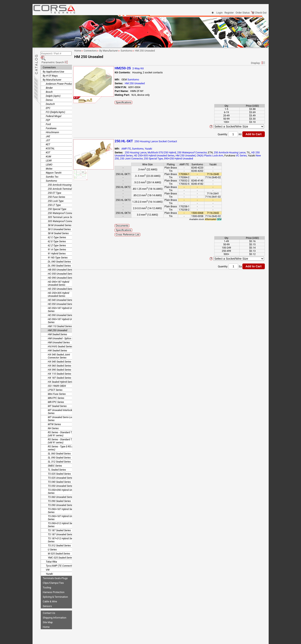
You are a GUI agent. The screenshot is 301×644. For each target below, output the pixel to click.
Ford (48, 118)
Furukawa (51, 122)
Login (219, 13)
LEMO (49, 159)
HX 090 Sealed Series (60, 364)
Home (46, 621)
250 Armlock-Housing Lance (63, 179)
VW (48, 564)
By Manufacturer (52, 74)
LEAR (49, 155)
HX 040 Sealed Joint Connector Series (59, 350)
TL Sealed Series (57, 464)
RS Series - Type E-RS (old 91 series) (64, 442)
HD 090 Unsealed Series (61, 272)
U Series (52, 544)
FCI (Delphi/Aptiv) (56, 106)
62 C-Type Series (57, 231)
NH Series (53, 422)
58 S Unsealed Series (59, 223)
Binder (49, 82)
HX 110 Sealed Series (60, 368)
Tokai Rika (51, 556)
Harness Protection (54, 586)
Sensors (47, 600)
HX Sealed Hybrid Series (61, 376)
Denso (49, 94)
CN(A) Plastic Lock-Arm (230, 155)
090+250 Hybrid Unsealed (212, 159)
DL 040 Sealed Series (59, 256)
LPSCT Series (55, 384)
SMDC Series (55, 460)
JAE (48, 130)
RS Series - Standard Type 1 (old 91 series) (63, 428)
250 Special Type (57, 203)
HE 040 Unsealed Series (61, 294)
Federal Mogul (54, 110)
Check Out (259, 13)
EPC (48, 102)
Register (229, 13)
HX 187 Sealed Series (60, 372)
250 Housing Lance (147, 152)
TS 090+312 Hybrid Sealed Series (62, 519)
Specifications (135, 102)
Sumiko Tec (52, 171)
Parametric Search (55, 56)
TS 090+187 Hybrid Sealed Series (62, 505)
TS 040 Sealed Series (59, 476)
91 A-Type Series (57, 244)
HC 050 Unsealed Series (61, 268)
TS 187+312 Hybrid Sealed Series (62, 534)
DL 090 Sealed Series (59, 260)
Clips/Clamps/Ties (53, 577)
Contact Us (49, 607)
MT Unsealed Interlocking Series (62, 406)
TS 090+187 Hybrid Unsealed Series (64, 512)
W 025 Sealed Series (59, 548)
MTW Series (54, 418)
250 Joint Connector (165, 159)
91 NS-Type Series (58, 252)
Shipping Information (55, 612)
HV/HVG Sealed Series (60, 341)
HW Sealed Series (58, 345)
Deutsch (50, 98)
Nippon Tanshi (54, 167)
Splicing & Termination (55, 591)
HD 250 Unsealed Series (61, 283)
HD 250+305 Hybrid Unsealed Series (59, 289)
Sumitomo (52, 175)
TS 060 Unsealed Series (61, 491)
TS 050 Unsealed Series (61, 480)
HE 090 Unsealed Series (61, 309)
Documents (134, 226)
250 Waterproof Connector (62, 207)
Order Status (243, 13)
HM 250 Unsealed (58, 324)
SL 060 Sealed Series (59, 448)
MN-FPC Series (56, 392)
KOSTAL (50, 143)
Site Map (48, 616)
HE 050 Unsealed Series (61, 298)
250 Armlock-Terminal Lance (64, 183)
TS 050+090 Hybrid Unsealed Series (64, 486)
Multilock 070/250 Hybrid (173, 152)
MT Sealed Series (57, 400)
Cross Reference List (139, 235)
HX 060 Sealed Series (60, 360)
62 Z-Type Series (57, 240)
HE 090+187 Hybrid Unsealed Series (64, 315)
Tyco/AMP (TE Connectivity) (61, 560)
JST (48, 134)
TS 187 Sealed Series (59, 524)
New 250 (147, 159)
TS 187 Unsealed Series (61, 529)
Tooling (47, 582)
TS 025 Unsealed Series (61, 472)
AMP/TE (138, 149)
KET (48, 139)
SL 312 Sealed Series (59, 456)
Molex (49, 163)
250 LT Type (54, 199)
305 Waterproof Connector (62, 215)
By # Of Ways (50, 70)
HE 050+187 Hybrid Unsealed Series (64, 304)
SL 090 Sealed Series (59, 452)
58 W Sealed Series (58, 227)
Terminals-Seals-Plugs (55, 572)
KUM (49, 151)
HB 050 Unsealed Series (61, 264)
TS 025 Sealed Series (59, 468)
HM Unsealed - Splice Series (63, 333)
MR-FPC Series (56, 396)
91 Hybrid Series (57, 248)
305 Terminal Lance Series (62, 211)
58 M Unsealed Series (60, 219)
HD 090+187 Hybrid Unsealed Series (59, 277)
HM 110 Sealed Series (60, 320)
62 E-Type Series (57, 236)
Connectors (49, 62)
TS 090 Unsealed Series (61, 499)
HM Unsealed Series (59, 337)
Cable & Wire (50, 596)
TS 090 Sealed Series (59, 495)
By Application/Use (54, 66)
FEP (48, 114)
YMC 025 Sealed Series (61, 552)
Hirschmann (53, 126)
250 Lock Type (56, 195)
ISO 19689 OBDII (57, 380)
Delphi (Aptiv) (53, 90)
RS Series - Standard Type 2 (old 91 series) (63, 435)
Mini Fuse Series (57, 388)
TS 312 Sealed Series (59, 540)
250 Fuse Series (57, 191)
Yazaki (49, 568)
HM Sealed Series (58, 328)
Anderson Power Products (60, 78)
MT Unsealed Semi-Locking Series (63, 413)
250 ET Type (55, 187)
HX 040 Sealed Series (60, 356)
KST (48, 147)
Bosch (49, 86)
